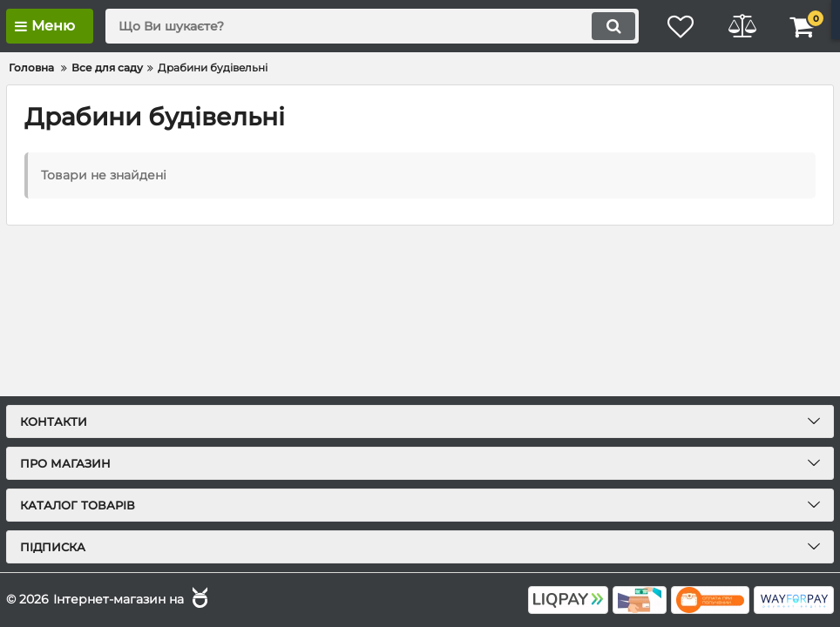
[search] (372, 26)
